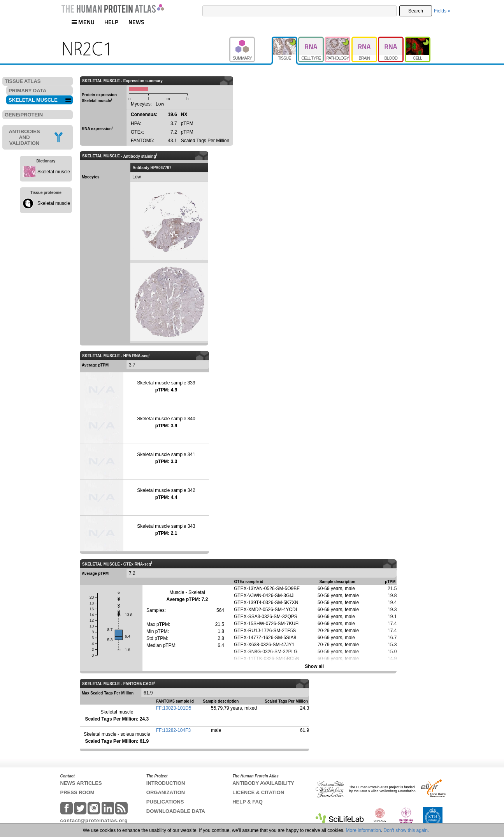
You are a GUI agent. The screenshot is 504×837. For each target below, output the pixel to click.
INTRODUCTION (166, 783)
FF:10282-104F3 (173, 730)
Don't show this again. (406, 830)
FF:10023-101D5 (174, 708)
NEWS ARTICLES (81, 783)
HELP (111, 22)
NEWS (136, 22)
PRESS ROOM (77, 792)
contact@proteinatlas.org (94, 820)
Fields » (442, 11)
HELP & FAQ (248, 802)
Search (416, 11)
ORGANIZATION (166, 792)
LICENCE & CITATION (258, 792)
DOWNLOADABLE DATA (176, 811)
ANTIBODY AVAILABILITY (263, 783)
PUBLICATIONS (165, 802)
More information (364, 830)
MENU (83, 22)
